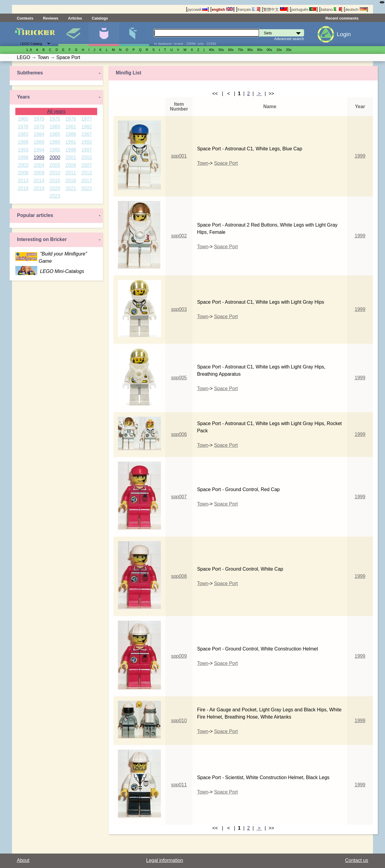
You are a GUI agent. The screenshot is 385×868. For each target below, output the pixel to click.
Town (203, 163)
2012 (87, 173)
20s (289, 50)
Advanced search (289, 39)
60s (231, 50)
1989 (39, 142)
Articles (75, 18)
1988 (23, 142)
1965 (23, 119)
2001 (71, 157)
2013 (23, 181)
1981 (71, 127)
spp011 (179, 785)
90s (260, 50)
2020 (55, 188)
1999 (39, 157)
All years (56, 111)
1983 (23, 134)
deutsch (356, 9)
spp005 (179, 378)
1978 (23, 127)
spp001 (179, 156)
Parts (134, 34)
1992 (87, 142)
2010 (55, 173)
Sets (73, 34)
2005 (55, 165)
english (223, 9)
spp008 (179, 576)
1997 (87, 150)
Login (344, 34)
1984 (39, 134)
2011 (71, 173)
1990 (55, 142)
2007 (87, 165)
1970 (39, 119)
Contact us (357, 860)
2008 (23, 173)
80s (250, 50)
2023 (55, 196)
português (304, 9)
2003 (23, 165)
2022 (87, 188)
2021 (71, 188)
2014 (39, 181)
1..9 (29, 50)
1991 (71, 142)
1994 (39, 150)
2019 (39, 188)
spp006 (179, 434)
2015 (55, 181)
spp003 (179, 309)
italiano (331, 9)
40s (211, 50)
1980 (55, 127)
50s (221, 50)
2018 (23, 188)
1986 (71, 134)
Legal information (165, 860)
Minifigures (104, 34)
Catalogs (100, 18)
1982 (87, 127)
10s (279, 50)
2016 (71, 181)
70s (240, 50)
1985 (55, 134)
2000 (55, 157)
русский (197, 9)
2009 (39, 173)
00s (269, 50)
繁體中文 (275, 9)
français (248, 9)
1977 (87, 119)
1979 (39, 127)
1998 (23, 157)
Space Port (226, 163)
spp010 (179, 721)
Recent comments (342, 18)
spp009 (179, 656)
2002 (87, 157)
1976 (71, 119)
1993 (23, 150)
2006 (71, 165)
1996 (71, 150)
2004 (39, 165)
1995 (55, 150)
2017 (87, 181)
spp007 (179, 497)
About (23, 860)
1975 (55, 119)
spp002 (179, 236)
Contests (25, 18)
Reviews (51, 18)
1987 (87, 134)
